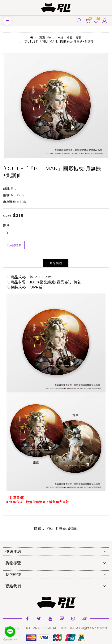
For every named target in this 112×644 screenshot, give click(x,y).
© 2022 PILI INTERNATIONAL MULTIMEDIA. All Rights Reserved (56, 628)
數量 (6, 225)
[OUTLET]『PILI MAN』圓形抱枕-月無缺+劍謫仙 (59, 42)
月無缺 (61, 529)
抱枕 (50, 529)
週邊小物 (45, 38)
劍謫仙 (73, 529)
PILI (14, 188)
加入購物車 (14, 245)
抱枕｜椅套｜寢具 (70, 38)
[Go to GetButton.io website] (10, 640)
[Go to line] (10, 632)
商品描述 (56, 263)
